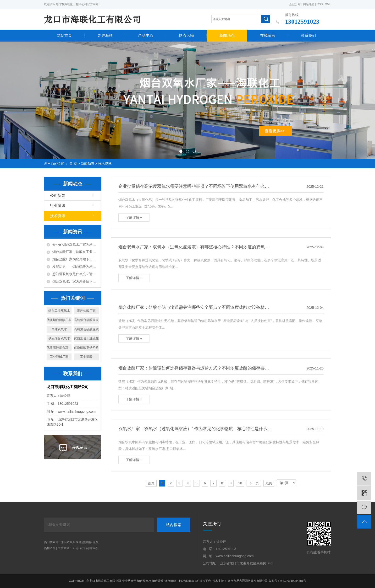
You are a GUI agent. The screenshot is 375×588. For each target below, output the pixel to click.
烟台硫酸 (93, 542)
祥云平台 (205, 581)
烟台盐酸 (81, 542)
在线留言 (268, 35)
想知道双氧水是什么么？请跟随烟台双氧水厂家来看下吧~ (76, 274)
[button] (181, 151)
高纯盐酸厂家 (86, 311)
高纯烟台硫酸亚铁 (86, 320)
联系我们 (308, 35)
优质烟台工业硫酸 (86, 338)
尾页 (269, 483)
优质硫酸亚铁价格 (86, 348)
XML (328, 4)
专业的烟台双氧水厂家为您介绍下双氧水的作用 (76, 245)
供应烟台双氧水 (59, 338)
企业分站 (295, 4)
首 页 (73, 164)
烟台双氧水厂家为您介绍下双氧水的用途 (76, 281)
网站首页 (64, 35)
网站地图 (309, 4)
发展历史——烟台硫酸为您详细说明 (76, 267)
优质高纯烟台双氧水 (59, 348)
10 (240, 483)
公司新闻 (58, 195)
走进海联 (105, 35)
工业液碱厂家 (59, 357)
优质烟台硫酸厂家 (59, 320)
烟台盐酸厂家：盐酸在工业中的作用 (76, 252)
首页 (151, 483)
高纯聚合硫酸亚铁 (86, 329)
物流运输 (186, 35)
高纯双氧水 (59, 329)
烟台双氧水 (68, 542)
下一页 (254, 483)
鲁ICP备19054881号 (293, 581)
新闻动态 (227, 35)
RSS (320, 4)
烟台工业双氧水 (59, 311)
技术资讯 (105, 164)
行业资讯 (58, 206)
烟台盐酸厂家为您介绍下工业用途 (76, 259)
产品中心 (146, 35)
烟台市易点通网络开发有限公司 (248, 581)
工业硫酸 (86, 357)
